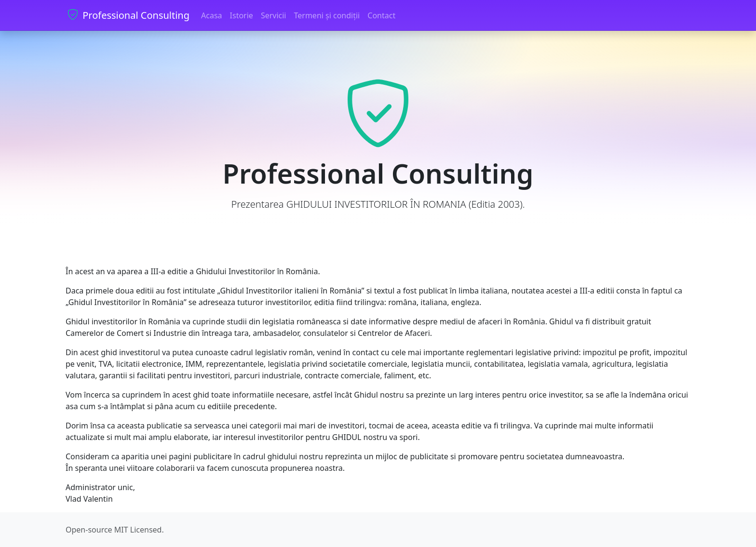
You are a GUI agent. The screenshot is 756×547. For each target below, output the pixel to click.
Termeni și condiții (327, 15)
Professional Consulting (128, 15)
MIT (121, 530)
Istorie (242, 15)
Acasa (212, 15)
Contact (381, 15)
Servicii (274, 15)
